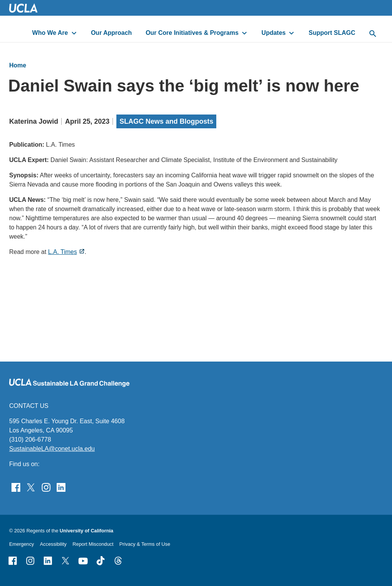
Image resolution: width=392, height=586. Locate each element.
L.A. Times (62, 252)
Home (18, 65)
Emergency (22, 544)
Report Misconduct (93, 544)
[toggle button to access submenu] (74, 33)
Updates (274, 33)
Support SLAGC (332, 33)
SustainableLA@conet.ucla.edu (52, 449)
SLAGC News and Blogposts (166, 121)
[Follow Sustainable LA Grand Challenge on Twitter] (31, 487)
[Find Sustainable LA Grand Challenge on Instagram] (46, 487)
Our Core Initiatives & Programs (192, 33)
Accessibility (53, 544)
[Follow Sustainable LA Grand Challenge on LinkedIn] (61, 487)
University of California (87, 531)
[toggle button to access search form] (373, 34)
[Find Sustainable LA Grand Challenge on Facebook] (16, 487)
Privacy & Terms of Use (145, 544)
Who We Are (50, 33)
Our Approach (111, 33)
